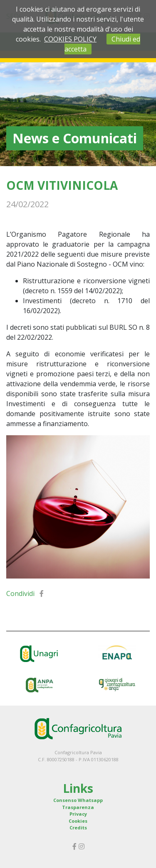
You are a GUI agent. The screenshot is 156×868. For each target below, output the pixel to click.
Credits (78, 828)
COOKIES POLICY (70, 39)
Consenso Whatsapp (78, 800)
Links (78, 788)
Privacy (78, 814)
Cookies (78, 821)
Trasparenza (78, 807)
